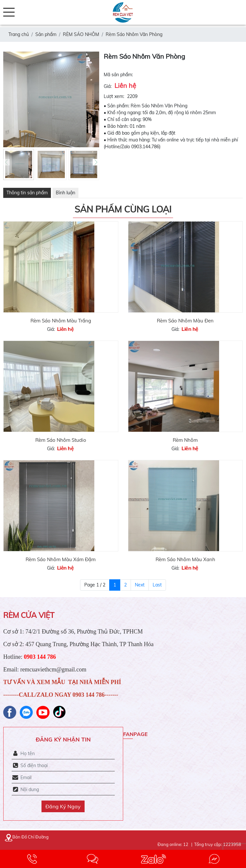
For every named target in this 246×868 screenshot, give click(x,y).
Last (157, 585)
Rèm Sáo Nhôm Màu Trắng (61, 321)
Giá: (108, 86)
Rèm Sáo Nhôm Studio (61, 440)
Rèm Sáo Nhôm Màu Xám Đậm (61, 559)
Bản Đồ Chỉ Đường (27, 837)
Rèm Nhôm (185, 440)
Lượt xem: (114, 96)
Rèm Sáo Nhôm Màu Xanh (185, 559)
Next (140, 585)
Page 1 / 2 (95, 585)
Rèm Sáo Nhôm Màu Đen (185, 321)
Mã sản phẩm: (118, 75)
